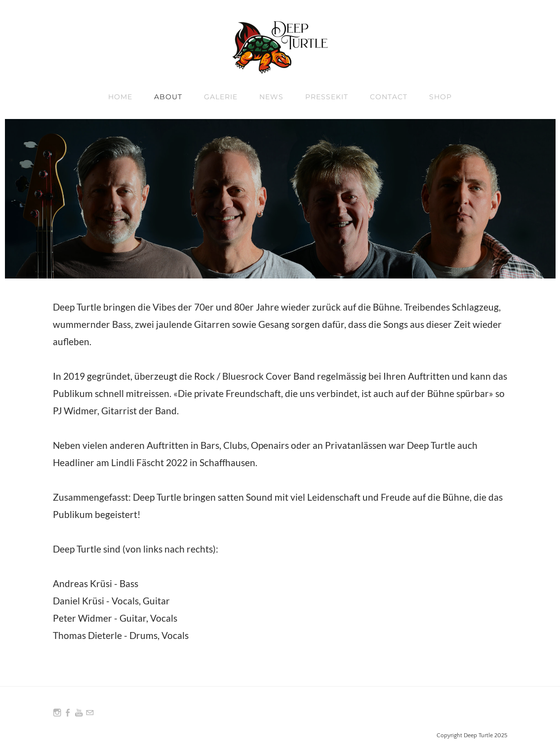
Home (120, 97)
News (271, 97)
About (168, 97)
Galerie (221, 97)
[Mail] (90, 713)
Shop (440, 97)
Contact (389, 97)
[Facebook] (68, 713)
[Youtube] (79, 713)
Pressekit (327, 97)
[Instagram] (57, 713)
